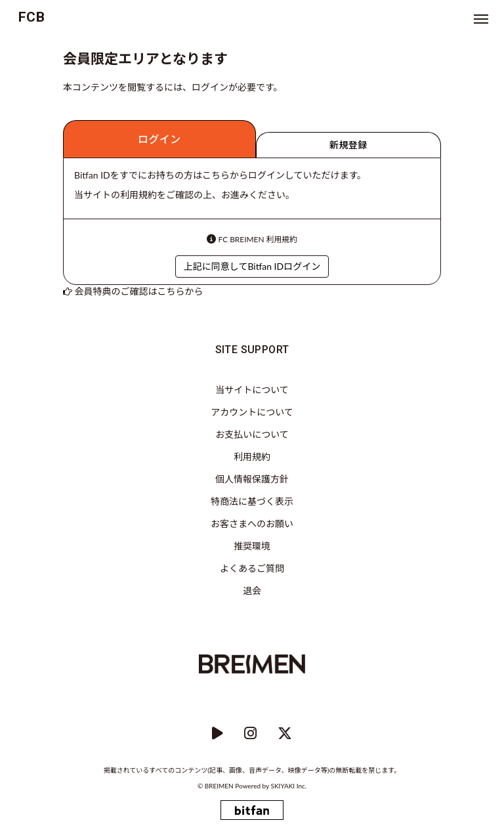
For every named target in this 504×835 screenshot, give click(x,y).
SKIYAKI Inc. (289, 786)
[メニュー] (481, 19)
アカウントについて (252, 412)
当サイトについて (252, 390)
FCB (31, 17)
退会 (252, 590)
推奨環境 (252, 546)
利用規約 (252, 457)
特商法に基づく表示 (252, 501)
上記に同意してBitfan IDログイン (252, 266)
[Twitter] (285, 734)
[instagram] (250, 734)
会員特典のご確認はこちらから (139, 291)
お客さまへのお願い (252, 524)
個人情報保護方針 (252, 479)
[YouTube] (218, 734)
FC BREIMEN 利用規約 (258, 239)
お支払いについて (252, 434)
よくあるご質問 (252, 568)
